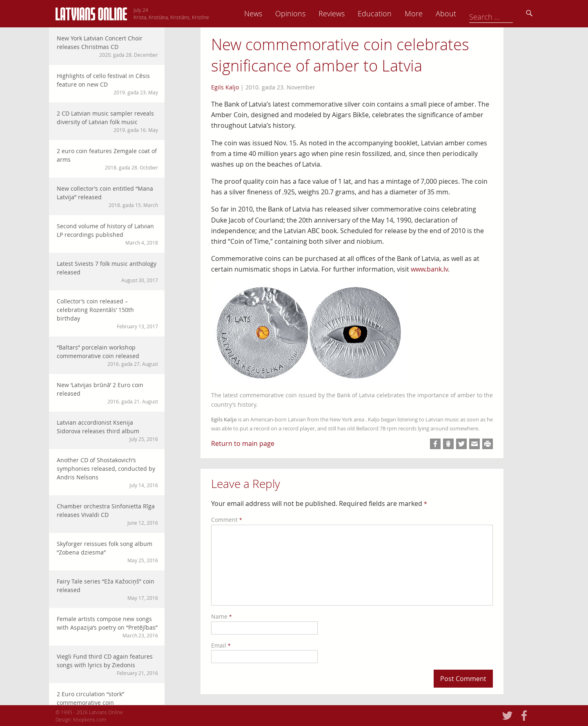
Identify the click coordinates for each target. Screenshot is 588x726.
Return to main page (243, 443)
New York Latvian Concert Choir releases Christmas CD (107, 46)
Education (431, 13)
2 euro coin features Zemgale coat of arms (107, 159)
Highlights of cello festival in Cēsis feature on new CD (107, 84)
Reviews (388, 13)
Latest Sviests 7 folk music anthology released (107, 272)
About (503, 13)
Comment (227, 520)
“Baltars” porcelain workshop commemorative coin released (107, 355)
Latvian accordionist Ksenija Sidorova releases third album (107, 431)
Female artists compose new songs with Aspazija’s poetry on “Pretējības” (107, 627)
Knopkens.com (90, 719)
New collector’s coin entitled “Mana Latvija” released (107, 197)
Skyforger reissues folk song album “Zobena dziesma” (107, 552)
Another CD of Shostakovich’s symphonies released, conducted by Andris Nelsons (107, 472)
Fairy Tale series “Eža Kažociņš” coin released (107, 589)
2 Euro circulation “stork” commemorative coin (107, 702)
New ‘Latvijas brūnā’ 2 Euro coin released (107, 393)
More (470, 13)
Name (222, 616)
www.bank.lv (429, 269)
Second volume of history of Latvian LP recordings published (107, 234)
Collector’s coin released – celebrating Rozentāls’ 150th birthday (107, 314)
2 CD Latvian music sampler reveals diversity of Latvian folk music (107, 121)
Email (221, 645)
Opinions (347, 13)
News (310, 13)
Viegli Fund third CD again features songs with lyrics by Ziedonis (107, 665)
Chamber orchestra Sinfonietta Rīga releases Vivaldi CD (107, 514)
